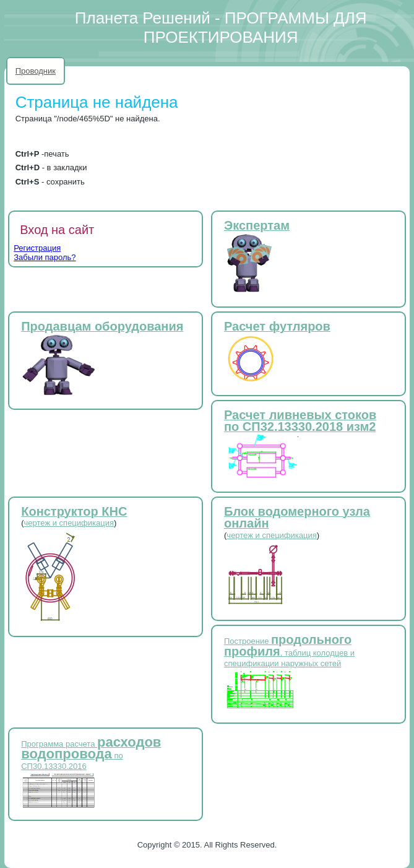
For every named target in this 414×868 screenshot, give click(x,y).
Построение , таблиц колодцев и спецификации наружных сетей (289, 652)
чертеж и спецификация (69, 523)
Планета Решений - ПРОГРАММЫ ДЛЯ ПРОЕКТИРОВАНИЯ (221, 28)
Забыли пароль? (45, 257)
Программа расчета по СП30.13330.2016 (91, 755)
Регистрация (37, 248)
